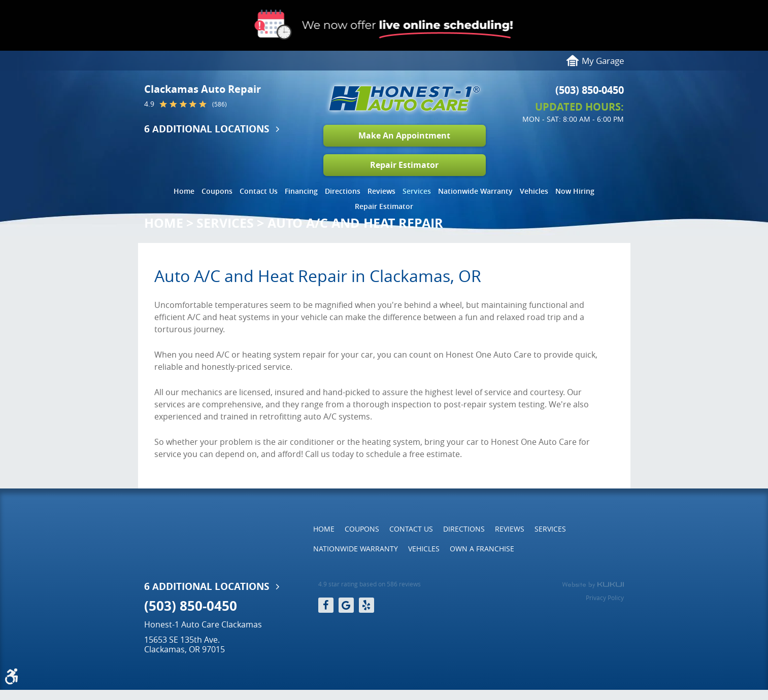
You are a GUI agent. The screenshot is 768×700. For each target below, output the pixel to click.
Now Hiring (575, 191)
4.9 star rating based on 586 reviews (370, 584)
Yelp (366, 605)
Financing (301, 191)
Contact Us (259, 191)
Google (346, 605)
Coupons (217, 191)
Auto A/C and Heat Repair (355, 223)
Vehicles (534, 191)
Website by (593, 585)
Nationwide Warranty (475, 191)
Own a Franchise (482, 549)
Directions (343, 191)
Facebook (326, 605)
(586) (220, 104)
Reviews (381, 191)
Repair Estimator (404, 165)
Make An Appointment (404, 135)
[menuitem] (184, 189)
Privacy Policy (605, 598)
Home (184, 191)
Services (417, 191)
